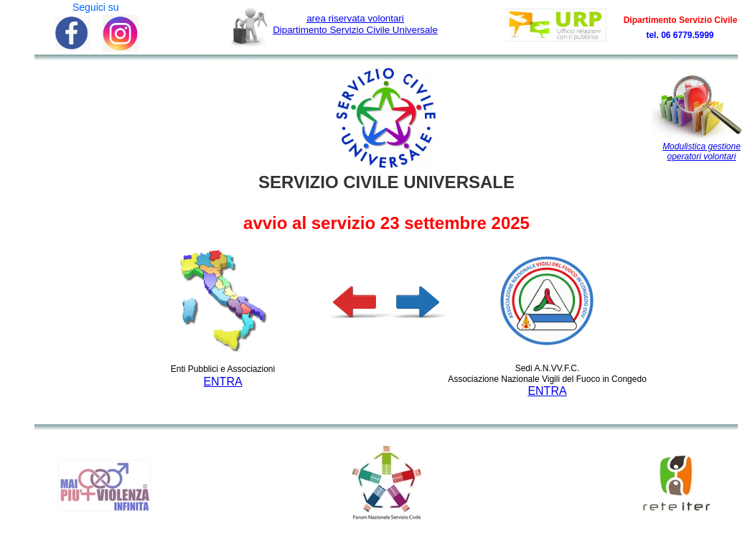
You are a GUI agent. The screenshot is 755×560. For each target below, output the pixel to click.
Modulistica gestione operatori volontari (702, 151)
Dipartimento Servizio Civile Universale (355, 24)
